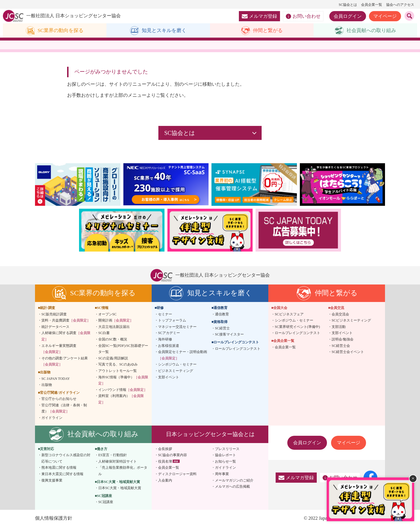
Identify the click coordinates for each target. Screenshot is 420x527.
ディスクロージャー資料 (177, 474)
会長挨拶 (165, 449)
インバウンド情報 (123, 390)
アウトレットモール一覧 (118, 371)
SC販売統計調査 (54, 314)
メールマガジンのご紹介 (234, 480)
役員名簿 (165, 462)
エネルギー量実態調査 (59, 349)
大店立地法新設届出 (114, 327)
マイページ (385, 16)
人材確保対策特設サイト (118, 462)
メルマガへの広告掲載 (232, 487)
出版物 (47, 385)
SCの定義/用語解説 (113, 358)
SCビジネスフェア (289, 314)
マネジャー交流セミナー (177, 327)
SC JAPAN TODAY (56, 379)
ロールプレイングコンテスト (238, 349)
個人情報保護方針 (54, 518)
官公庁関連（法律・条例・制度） (64, 409)
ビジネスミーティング (176, 371)
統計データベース (55, 327)
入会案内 (165, 480)
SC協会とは (348, 5)
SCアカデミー (169, 333)
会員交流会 (340, 314)
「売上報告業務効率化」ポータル (123, 471)
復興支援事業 (52, 480)
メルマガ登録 (259, 16)
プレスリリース (227, 449)
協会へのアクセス (400, 5)
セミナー (165, 314)
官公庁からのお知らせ (59, 399)
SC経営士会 (341, 346)
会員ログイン (348, 16)
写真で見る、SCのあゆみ (118, 365)
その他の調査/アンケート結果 (65, 361)
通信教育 (222, 314)
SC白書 (104, 333)
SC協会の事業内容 (173, 455)
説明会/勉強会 (343, 340)
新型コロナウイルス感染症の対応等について (66, 459)
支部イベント (169, 377)
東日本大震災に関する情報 (62, 474)
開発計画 (116, 321)
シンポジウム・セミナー (177, 365)
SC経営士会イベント (348, 352)
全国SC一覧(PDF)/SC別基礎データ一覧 (123, 349)
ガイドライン (52, 418)
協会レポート (225, 455)
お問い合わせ (303, 16)
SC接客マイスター (229, 335)
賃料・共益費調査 (66, 321)
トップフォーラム (172, 321)
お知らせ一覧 (225, 462)
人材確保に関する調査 (66, 336)
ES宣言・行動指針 (113, 455)
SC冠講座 (106, 502)
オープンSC (107, 314)
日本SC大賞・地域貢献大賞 (120, 488)
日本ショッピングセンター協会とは (210, 434)
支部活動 (339, 327)
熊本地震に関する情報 (59, 468)
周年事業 (222, 474)
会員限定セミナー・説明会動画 (183, 355)
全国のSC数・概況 (113, 340)
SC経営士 (222, 328)
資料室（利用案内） (121, 399)
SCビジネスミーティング (351, 321)
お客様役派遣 (169, 346)
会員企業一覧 (372, 5)
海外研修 (165, 340)
